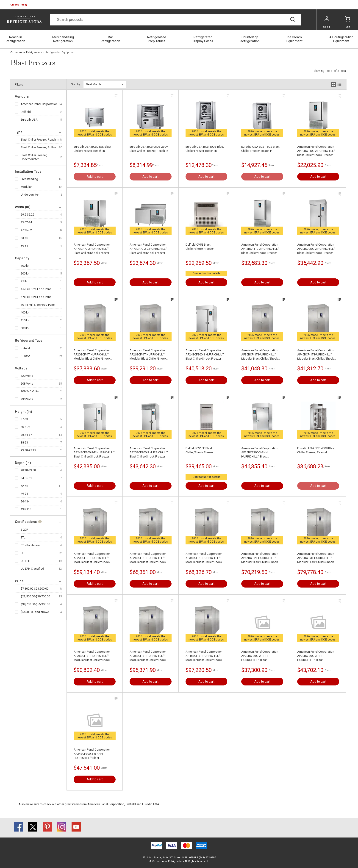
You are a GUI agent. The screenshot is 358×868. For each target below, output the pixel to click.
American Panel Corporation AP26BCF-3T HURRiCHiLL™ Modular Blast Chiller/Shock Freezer (92, 656)
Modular (26, 187)
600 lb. (25, 328)
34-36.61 (26, 478)
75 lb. (24, 281)
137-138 (26, 509)
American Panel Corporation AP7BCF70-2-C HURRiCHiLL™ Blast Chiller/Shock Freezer (148, 249)
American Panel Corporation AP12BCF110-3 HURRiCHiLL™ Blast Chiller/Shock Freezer (260, 249)
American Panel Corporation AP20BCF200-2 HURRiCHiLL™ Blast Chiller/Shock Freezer (316, 249)
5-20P (24, 530)
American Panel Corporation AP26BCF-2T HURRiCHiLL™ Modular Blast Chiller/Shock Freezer (148, 558)
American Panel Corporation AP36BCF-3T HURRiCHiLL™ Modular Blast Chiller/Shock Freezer (148, 656)
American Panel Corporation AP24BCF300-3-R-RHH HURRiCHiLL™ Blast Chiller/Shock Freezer (92, 754)
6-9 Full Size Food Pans (36, 297)
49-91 (24, 494)
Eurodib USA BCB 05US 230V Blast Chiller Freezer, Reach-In (149, 149)
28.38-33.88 (28, 470)
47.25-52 (26, 230)
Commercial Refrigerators (26, 52)
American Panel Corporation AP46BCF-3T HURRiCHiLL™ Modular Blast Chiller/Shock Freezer (204, 656)
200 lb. (25, 273)
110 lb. (25, 320)
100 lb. (25, 266)
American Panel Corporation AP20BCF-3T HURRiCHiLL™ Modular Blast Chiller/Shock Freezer (316, 558)
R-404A (25, 356)
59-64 (24, 246)
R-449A (25, 348)
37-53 (24, 419)
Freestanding (29, 179)
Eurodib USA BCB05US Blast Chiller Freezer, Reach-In (92, 149)
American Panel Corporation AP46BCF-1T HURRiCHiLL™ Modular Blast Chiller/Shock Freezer (316, 355)
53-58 (24, 238)
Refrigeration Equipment (60, 52)
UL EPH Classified (32, 569)
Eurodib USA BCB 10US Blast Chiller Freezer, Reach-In (205, 149)
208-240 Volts (30, 391)
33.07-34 (26, 222)
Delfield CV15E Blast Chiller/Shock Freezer (200, 450)
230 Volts (27, 399)
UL (22, 553)
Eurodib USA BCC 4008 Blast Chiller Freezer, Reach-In (316, 450)
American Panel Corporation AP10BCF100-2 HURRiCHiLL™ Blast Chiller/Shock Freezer (316, 151)
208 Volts (27, 384)
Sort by (76, 84)
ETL (23, 537)
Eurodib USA (29, 120)
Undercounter (30, 195)
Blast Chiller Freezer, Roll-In (38, 147)
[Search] (176, 20)
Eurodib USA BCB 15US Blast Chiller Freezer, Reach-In (260, 149)
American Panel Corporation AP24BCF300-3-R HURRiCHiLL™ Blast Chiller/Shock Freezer (94, 452)
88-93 (24, 442)
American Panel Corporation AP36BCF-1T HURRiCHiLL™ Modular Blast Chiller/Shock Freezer (260, 355)
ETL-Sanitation (30, 545)
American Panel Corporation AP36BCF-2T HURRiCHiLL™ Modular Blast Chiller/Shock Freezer (204, 558)
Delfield (26, 112)
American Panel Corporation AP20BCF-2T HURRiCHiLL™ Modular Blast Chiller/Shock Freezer (92, 558)
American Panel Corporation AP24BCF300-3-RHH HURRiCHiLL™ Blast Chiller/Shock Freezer (260, 453)
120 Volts (27, 376)
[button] (19, 5)
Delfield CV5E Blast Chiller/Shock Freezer (200, 247)
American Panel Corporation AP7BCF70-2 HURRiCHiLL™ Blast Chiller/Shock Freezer (92, 249)
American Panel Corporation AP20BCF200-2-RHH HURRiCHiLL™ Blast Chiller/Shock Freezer (260, 656)
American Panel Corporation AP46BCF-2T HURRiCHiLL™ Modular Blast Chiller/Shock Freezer (260, 558)
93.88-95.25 (28, 450)
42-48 (24, 486)
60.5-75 (25, 427)
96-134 (25, 501)
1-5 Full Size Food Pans (36, 289)
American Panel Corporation (39, 104)
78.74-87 (26, 435)
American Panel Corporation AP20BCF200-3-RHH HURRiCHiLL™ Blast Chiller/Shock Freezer (316, 656)
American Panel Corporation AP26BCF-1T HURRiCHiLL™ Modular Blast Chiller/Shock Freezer (148, 355)
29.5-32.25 (27, 215)
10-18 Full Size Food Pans (38, 305)
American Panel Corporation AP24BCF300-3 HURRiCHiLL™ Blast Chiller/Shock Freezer (205, 354)
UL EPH (25, 561)
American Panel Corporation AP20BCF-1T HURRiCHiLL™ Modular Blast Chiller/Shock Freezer (92, 355)
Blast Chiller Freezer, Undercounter (34, 157)
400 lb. (25, 312)
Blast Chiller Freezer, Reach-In (40, 140)
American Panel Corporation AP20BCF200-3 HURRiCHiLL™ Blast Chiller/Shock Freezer (149, 452)
